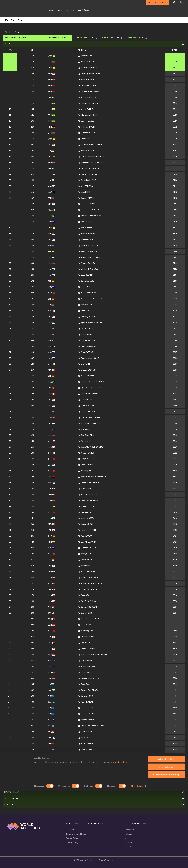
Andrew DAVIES (87, 453)
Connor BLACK (87, 755)
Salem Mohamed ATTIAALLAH (93, 477)
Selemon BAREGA (88, 121)
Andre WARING (87, 352)
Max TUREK (86, 364)
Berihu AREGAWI (88, 62)
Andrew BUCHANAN (89, 245)
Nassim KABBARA (88, 571)
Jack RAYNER (86, 222)
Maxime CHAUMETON (90, 210)
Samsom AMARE (88, 198)
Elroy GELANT (87, 275)
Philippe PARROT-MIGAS (91, 417)
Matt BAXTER (87, 334)
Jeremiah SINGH (87, 696)
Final (20, 20)
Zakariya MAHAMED (89, 500)
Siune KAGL (86, 595)
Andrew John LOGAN (90, 720)
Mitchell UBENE (87, 761)
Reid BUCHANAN (88, 435)
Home (50, 10)
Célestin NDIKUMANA (90, 168)
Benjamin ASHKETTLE (90, 714)
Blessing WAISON (88, 340)
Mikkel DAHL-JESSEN (90, 394)
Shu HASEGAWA (88, 637)
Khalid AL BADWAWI (89, 577)
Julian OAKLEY (87, 429)
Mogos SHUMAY (88, 767)
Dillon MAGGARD (88, 406)
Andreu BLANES (88, 376)
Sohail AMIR (86, 566)
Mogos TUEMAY (88, 109)
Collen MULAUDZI (88, 346)
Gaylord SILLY (87, 613)
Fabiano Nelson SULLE (90, 358)
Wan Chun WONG (88, 601)
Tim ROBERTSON (88, 411)
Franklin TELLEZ (88, 506)
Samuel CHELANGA (89, 174)
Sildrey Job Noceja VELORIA (92, 726)
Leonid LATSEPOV (88, 465)
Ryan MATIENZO (88, 666)
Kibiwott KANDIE (88, 79)
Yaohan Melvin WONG (90, 678)
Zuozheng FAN (87, 631)
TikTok (128, 846)
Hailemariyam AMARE (90, 103)
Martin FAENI (86, 660)
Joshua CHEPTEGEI (89, 68)
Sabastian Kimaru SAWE (90, 91)
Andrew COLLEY (88, 263)
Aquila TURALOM (88, 649)
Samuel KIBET (86, 228)
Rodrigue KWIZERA (89, 97)
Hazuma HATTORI (88, 530)
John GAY (85, 311)
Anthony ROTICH (88, 317)
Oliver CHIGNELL (88, 749)
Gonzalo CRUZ (87, 524)
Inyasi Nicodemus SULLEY (91, 323)
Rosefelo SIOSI (87, 702)
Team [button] (17, 32)
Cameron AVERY (88, 328)
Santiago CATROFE (89, 204)
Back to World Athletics (157, 2)
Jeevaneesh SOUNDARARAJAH (94, 654)
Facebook (129, 830)
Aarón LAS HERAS (88, 180)
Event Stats (83, 10)
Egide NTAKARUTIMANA (91, 388)
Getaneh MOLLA (88, 133)
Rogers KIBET (86, 139)
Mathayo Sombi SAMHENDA (92, 382)
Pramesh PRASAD (88, 708)
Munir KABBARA (88, 518)
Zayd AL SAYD (87, 625)
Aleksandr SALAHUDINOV (92, 583)
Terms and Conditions (76, 834)
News (59, 10)
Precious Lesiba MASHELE (91, 145)
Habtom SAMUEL (88, 151)
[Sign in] (181, 2)
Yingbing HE (86, 471)
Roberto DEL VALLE (89, 495)
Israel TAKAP (86, 672)
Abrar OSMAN (87, 743)
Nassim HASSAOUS (89, 251)
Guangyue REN (87, 512)
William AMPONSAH (89, 293)
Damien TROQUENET (90, 607)
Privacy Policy (72, 842)
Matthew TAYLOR (88, 548)
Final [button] (7, 32)
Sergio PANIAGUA (88, 281)
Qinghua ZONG (87, 459)
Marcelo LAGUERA (88, 370)
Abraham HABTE (88, 305)
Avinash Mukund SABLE (91, 257)
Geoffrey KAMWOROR (90, 74)
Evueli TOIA (86, 684)
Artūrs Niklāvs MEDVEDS (91, 423)
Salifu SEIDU (86, 773)
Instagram (129, 834)
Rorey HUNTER (87, 287)
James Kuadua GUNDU (90, 619)
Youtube (129, 842)
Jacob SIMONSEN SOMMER (92, 447)
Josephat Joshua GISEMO (92, 216)
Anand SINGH (87, 560)
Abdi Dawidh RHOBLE (90, 483)
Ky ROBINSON (87, 186)
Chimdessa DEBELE (89, 115)
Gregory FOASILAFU (89, 690)
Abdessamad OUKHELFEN (92, 299)
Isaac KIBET (86, 192)
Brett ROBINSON (88, 234)
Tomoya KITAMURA (89, 589)
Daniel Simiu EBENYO (90, 85)
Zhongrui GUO (87, 554)
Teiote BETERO (87, 732)
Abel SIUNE (85, 643)
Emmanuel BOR (87, 239)
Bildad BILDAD (87, 738)
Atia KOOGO (86, 536)
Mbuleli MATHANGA (89, 269)
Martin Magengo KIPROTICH (93, 156)
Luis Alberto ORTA (89, 542)
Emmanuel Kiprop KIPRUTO (92, 162)
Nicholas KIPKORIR (88, 127)
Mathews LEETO (88, 400)
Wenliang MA (86, 441)
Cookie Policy (72, 838)
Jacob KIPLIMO (87, 56)
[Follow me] (79, 56)
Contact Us (71, 830)
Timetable (70, 10)
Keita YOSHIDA (87, 489)
